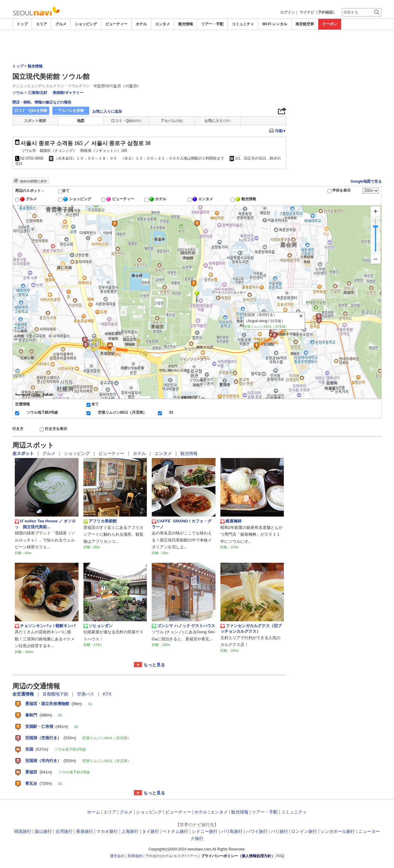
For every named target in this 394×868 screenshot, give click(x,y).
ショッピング (86, 24)
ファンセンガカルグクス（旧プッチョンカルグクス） (251, 629)
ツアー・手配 (212, 24)
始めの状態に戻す (34, 181)
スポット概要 (35, 121)
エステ (179, 856)
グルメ (61, 24)
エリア (42, 24)
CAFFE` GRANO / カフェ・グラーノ (182, 524)
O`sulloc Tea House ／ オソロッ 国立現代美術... (45, 524)
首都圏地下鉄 (56, 694)
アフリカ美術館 (100, 521)
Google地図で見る (366, 181)
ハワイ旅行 (257, 831)
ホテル (141, 24)
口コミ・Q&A (126, 121)
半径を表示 (341, 190)
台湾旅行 (64, 831)
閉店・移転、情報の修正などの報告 (42, 102)
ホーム (94, 812)
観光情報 (186, 24)
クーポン (330, 24)
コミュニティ (243, 24)
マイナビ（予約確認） (318, 12)
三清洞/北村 (37, 93)
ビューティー (116, 24)
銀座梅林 (231, 521)
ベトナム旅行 (175, 831)
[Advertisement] (197, 47)
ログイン (287, 12)
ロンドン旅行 (304, 831)
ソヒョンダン (98, 626)
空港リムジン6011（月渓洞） (122, 412)
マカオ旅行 (107, 831)
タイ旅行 (151, 831)
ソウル (18, 93)
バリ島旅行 (232, 831)
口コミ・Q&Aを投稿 (31, 111)
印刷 (281, 131)
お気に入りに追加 (107, 112)
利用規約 (135, 856)
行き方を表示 (56, 429)
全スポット (24, 453)
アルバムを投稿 (71, 111)
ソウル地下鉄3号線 (42, 412)
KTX (107, 694)
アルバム (172, 121)
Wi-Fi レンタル (275, 24)
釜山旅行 (43, 831)
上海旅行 (130, 831)
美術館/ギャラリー (68, 93)
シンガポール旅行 (338, 831)
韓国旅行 (23, 831)
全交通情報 (24, 694)
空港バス (86, 694)
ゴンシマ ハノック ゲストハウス (183, 626)
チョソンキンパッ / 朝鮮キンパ (45, 626)
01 (171, 412)
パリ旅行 (279, 831)
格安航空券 (305, 24)
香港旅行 (85, 831)
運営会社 (117, 856)
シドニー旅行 (205, 831)
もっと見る (154, 665)
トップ (22, 24)
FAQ (280, 856)
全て (66, 191)
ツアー (191, 856)
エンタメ (163, 24)
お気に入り (217, 121)
